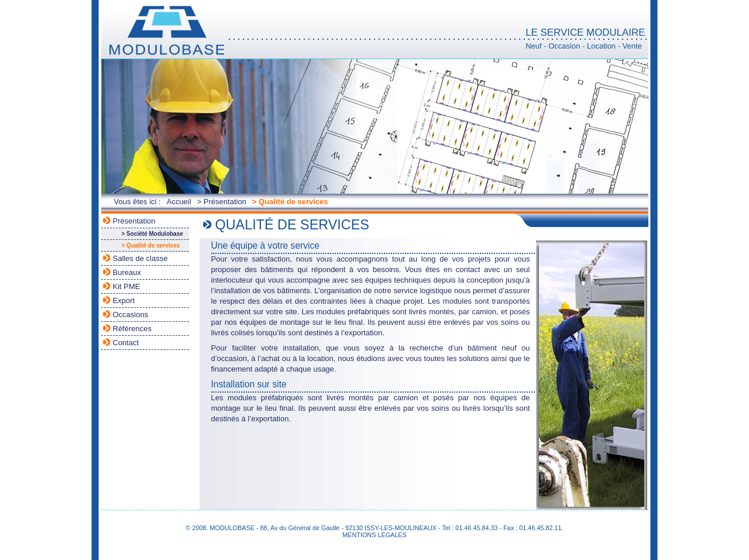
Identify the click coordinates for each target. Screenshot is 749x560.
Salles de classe (140, 258)
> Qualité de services (290, 202)
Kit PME (127, 286)
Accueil (179, 202)
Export (124, 300)
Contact (126, 343)
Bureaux (127, 272)
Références (132, 329)
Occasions (131, 315)
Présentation (134, 221)
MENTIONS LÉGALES (374, 535)
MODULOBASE (166, 31)
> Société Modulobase (152, 234)
